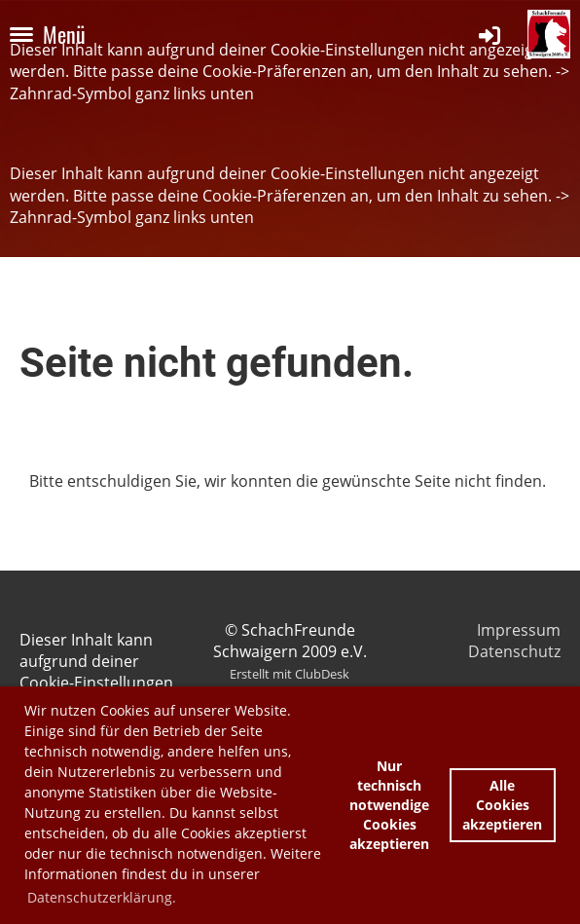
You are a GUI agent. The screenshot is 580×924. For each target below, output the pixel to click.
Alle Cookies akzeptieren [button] (502, 805)
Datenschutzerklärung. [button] (102, 897)
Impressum (519, 630)
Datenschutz (514, 651)
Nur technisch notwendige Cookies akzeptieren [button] (389, 805)
